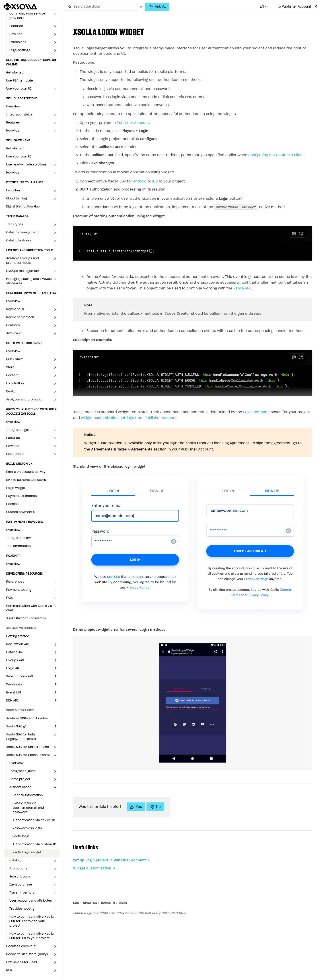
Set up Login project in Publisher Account (109, 860)
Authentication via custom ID (34, 845)
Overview (13, 107)
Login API (13, 669)
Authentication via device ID (34, 820)
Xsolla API (242, 288)
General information (28, 795)
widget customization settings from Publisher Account (129, 418)
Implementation (19, 546)
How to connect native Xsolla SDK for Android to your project (31, 921)
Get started (15, 73)
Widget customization (92, 868)
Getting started (18, 636)
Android (140, 181)
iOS (155, 181)
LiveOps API (15, 661)
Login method (255, 412)
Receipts (13, 504)
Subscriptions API (20, 677)
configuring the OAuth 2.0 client (276, 155)
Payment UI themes (22, 496)
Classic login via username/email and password (28, 808)
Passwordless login (27, 828)
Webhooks (14, 685)
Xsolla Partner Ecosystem (26, 619)
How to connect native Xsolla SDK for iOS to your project (31, 936)
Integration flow (18, 538)
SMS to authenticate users (26, 480)
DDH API (12, 701)
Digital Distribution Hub (23, 207)
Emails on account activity (26, 472)
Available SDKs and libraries (27, 719)
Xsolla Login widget (27, 853)
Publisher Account (133, 123)
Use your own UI (19, 157)
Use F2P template (20, 81)
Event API (14, 693)
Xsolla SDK (16, 727)
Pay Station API (18, 644)
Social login (21, 837)
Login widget (16, 488)
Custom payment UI (21, 512)
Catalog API (15, 652)
